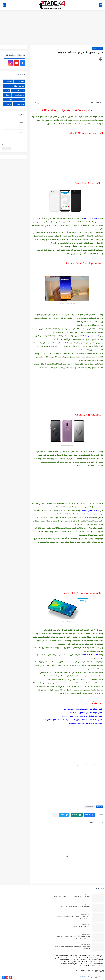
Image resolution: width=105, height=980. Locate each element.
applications (19, 95)
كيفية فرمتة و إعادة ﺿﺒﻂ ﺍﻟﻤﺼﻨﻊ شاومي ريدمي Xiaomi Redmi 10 (73, 948)
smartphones (97, 48)
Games (9, 81)
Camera (21, 81)
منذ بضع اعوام (85, 914)
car (23, 100)
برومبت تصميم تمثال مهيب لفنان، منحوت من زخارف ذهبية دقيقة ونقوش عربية (74, 938)
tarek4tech (84, 977)
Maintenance (19, 86)
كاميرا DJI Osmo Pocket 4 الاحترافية (79, 927)
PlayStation (20, 90)
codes (11, 100)
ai (8, 90)
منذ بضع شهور (85, 924)
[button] (90, 815)
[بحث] (4, 5)
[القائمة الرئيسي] (101, 5)
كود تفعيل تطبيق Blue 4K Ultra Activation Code (75, 907)
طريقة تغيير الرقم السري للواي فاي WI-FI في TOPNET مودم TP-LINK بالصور (73, 918)
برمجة (9, 104)
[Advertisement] (52, 28)
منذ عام (87, 895)
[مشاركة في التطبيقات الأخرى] (55, 815)
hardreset (20, 104)
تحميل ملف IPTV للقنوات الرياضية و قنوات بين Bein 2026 (72, 897)
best (8, 95)
